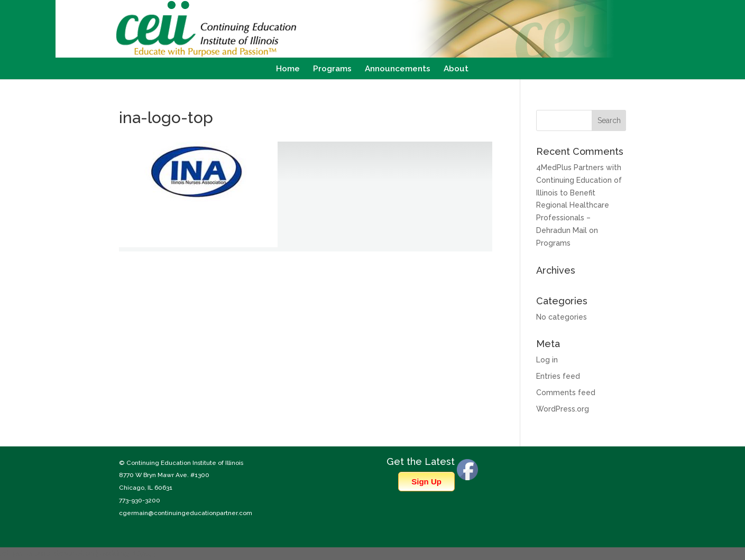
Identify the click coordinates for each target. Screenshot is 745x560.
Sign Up (426, 482)
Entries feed (558, 376)
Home (288, 69)
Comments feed (566, 393)
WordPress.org (563, 409)
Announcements (398, 69)
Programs (332, 69)
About (456, 69)
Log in (547, 360)
